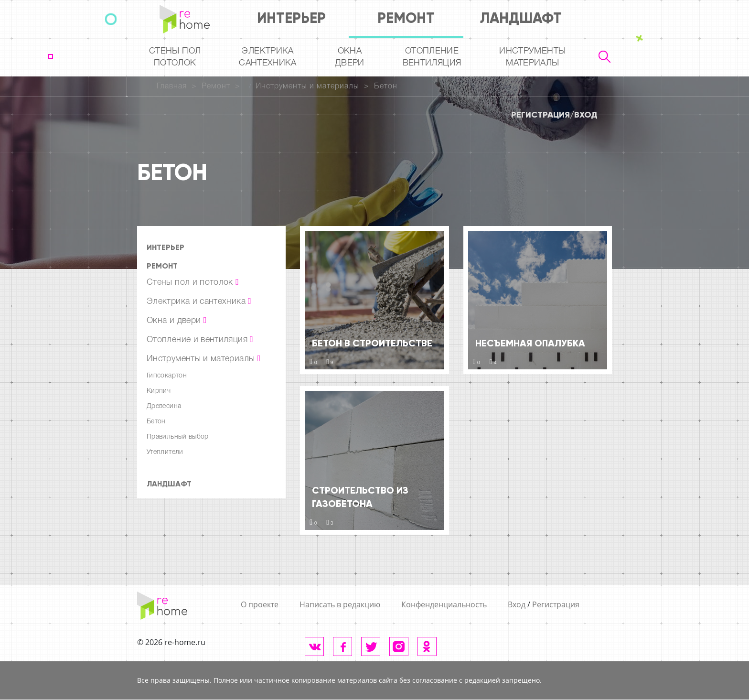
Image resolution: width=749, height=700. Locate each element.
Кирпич (159, 391)
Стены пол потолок (175, 57)
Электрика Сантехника (268, 57)
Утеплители (165, 452)
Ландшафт (521, 18)
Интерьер (291, 18)
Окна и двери (177, 321)
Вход (586, 115)
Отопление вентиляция (432, 57)
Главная (172, 86)
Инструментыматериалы (532, 57)
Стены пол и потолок (193, 282)
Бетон (386, 86)
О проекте (260, 604)
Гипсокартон (167, 376)
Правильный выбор (178, 437)
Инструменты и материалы (307, 86)
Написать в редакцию (340, 604)
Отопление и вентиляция (200, 340)
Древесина (164, 406)
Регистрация (540, 115)
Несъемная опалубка (530, 343)
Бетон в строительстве (372, 343)
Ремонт (406, 18)
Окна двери (350, 57)
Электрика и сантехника (199, 302)
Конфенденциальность (444, 604)
